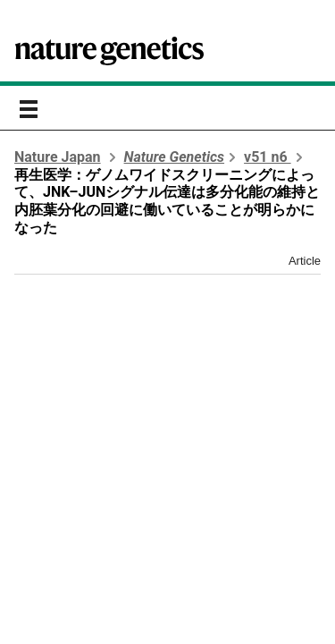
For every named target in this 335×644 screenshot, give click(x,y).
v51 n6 (268, 157)
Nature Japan (58, 157)
